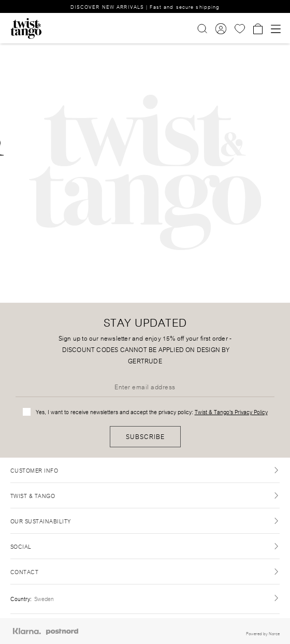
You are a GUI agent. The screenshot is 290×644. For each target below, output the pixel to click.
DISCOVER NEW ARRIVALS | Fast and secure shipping (145, 6)
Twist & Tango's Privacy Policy (231, 412)
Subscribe (145, 436)
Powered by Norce (263, 633)
